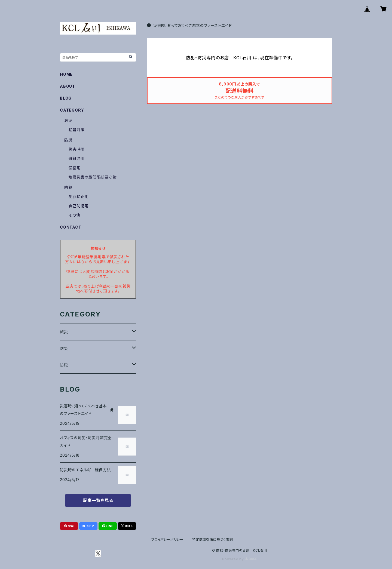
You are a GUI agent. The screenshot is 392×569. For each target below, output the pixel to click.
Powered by (240, 559)
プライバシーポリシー (167, 539)
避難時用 (77, 159)
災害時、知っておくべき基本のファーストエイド (189, 25)
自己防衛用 (79, 206)
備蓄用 (75, 168)
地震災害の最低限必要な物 (93, 177)
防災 (68, 140)
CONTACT (71, 227)
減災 (68, 120)
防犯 (68, 187)
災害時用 (77, 149)
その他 (74, 215)
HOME (66, 74)
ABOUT (68, 86)
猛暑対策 (77, 130)
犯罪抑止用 (79, 197)
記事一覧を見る (98, 500)
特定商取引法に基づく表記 (213, 539)
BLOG (66, 98)
